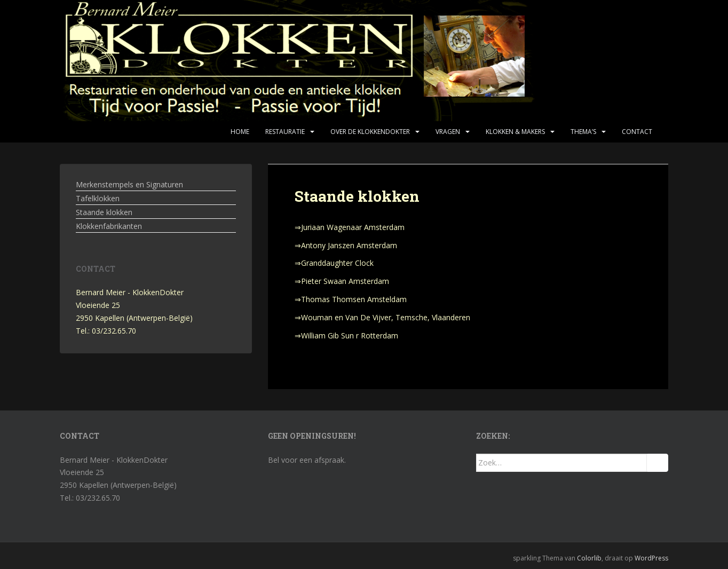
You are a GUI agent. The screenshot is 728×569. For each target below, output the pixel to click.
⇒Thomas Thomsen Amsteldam (351, 299)
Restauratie (285, 132)
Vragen (448, 132)
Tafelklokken (98, 198)
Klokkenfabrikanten (109, 226)
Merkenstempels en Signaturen (129, 184)
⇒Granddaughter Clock (334, 263)
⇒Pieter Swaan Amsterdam (342, 281)
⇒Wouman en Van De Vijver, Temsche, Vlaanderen (382, 317)
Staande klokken (104, 212)
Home (240, 132)
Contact (637, 132)
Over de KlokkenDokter (370, 132)
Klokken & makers (515, 132)
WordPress (651, 558)
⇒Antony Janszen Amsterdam (346, 245)
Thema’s (583, 132)
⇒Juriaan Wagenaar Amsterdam (350, 227)
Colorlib (589, 558)
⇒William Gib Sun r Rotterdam (346, 335)
